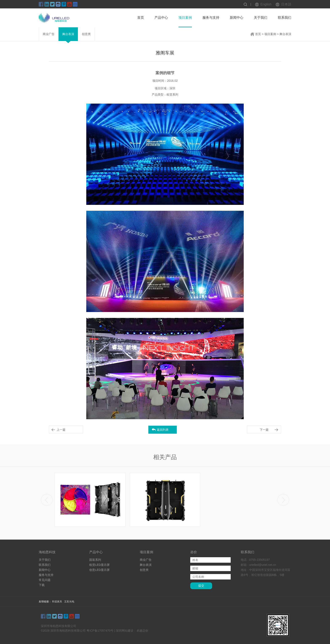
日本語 (286, 4)
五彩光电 (69, 602)
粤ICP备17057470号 (100, 631)
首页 (141, 18)
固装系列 (95, 560)
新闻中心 (237, 18)
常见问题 (45, 580)
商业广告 (49, 34)
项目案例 (185, 18)
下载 (42, 585)
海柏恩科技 (47, 552)
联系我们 (285, 18)
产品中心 (161, 18)
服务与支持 (211, 18)
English (266, 4)
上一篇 (61, 430)
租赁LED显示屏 (99, 565)
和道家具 (57, 602)
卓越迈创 (142, 631)
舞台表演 (68, 34)
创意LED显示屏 (99, 570)
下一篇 (264, 430)
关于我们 (261, 18)
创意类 (86, 34)
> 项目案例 (269, 34)
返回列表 (163, 430)
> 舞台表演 (284, 34)
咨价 (194, 552)
